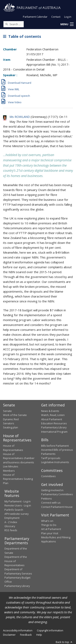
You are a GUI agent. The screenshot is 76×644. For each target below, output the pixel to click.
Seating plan (11, 427)
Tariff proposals (51, 458)
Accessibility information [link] (18, 630)
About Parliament (52, 419)
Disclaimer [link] (9, 635)
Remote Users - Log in (18, 505)
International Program (54, 432)
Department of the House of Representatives (16, 561)
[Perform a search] (6, 24)
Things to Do (49, 525)
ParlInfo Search (14, 510)
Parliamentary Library (54, 427)
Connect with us (51, 503)
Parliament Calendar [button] (35, 17)
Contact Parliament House (57, 507)
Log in (68, 17)
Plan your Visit (50, 533)
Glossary (10, 526)
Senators (9, 423)
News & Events (50, 411)
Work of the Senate (15, 415)
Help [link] (39, 635)
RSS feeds (11, 530)
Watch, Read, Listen (53, 415)
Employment (12, 518)
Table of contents (22, 36)
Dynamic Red (11, 419)
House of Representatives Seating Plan (18, 479)
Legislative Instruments (55, 462)
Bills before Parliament (55, 446)
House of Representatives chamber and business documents (19, 458)
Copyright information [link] (50, 630)
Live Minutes (11, 466)
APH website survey (17, 514)
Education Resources (54, 423)
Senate (7, 411)
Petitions (47, 498)
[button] (67, 24)
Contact (56, 17)
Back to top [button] (64, 642)
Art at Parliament (51, 529)
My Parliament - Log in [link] (18, 501)
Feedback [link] (26, 635)
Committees (48, 476)
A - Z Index (11, 522)
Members (9, 471)
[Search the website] (14, 24)
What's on (47, 521)
